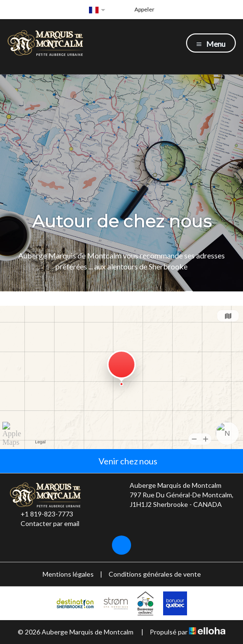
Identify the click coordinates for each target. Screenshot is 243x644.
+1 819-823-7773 (41, 514)
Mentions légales (68, 574)
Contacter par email (44, 524)
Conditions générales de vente (155, 574)
